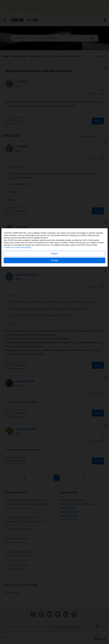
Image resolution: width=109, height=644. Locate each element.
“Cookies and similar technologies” (18, 322)
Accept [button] (54, 335)
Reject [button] (54, 328)
